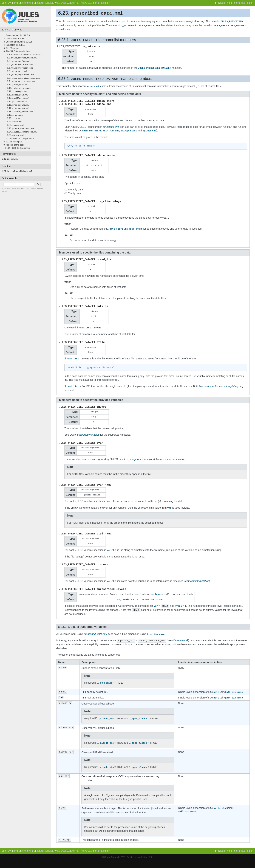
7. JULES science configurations (19, 134)
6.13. (18, 93)
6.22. (15, 122)
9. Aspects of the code (14, 141)
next (229, 3)
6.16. (18, 102)
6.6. (17, 71)
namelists (240, 3)
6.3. (19, 61)
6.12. (17, 90)
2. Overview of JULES (14, 39)
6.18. (20, 109)
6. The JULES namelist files (92, 3)
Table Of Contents (12, 30)
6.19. (15, 112)
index (250, 3)
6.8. (23, 77)
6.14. (18, 96)
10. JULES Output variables (17, 144)
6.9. (21, 80)
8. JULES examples (13, 137)
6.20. (14, 115)
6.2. (22, 58)
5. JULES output (11, 48)
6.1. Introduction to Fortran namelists (24, 55)
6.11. (19, 86)
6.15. (18, 99)
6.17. (18, 106)
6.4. (20, 64)
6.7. (21, 74)
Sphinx (144, 864)
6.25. (15, 131)
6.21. (15, 118)
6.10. (18, 83)
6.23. (21, 125)
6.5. (20, 67)
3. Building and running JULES (18, 42)
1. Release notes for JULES (17, 35)
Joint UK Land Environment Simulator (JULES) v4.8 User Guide (38, 3)
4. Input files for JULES (14, 45)
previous (220, 3)
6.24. (22, 128)
